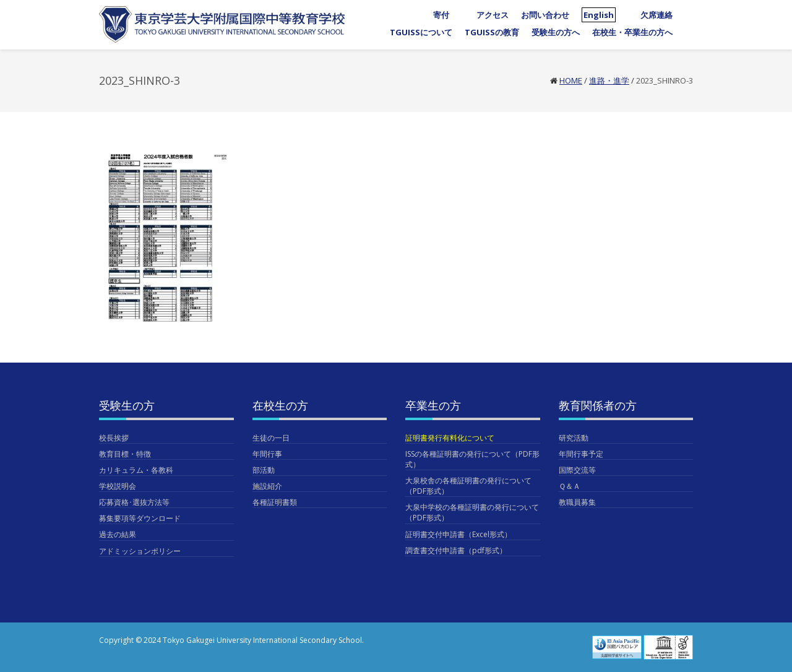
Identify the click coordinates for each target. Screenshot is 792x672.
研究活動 (574, 438)
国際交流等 (577, 470)
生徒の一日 (271, 438)
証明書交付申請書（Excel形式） (458, 534)
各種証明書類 (275, 502)
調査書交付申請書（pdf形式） (456, 550)
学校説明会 (118, 486)
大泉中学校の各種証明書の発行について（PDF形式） (472, 512)
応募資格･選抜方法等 (134, 502)
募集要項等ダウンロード (140, 518)
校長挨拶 (114, 438)
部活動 (264, 470)
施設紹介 (267, 486)
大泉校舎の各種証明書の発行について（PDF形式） (468, 486)
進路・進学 (609, 80)
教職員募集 (577, 502)
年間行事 (267, 454)
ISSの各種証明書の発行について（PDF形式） (472, 459)
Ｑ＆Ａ (570, 486)
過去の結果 (118, 534)
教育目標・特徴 (125, 454)
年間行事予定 (581, 454)
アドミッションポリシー (140, 551)
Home (571, 80)
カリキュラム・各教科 (136, 470)
